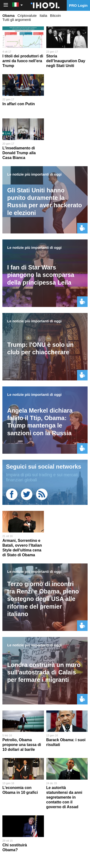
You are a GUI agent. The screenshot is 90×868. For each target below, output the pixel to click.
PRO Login (78, 5)
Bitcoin (56, 15)
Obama (9, 15)
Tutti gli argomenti (17, 20)
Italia (43, 15)
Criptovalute (27, 15)
